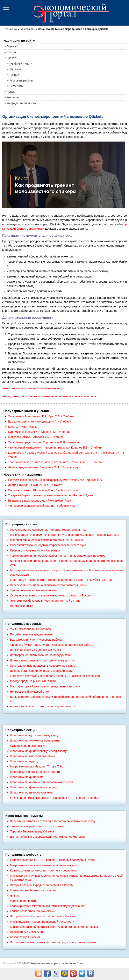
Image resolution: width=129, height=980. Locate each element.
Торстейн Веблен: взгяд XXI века (32, 831)
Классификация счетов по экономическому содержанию (47, 906)
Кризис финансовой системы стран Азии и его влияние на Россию (54, 927)
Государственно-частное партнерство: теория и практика (48, 530)
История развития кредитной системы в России (42, 885)
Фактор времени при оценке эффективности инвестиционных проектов (58, 556)
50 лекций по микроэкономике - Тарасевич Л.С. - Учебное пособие (54, 798)
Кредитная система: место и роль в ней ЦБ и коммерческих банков (55, 676)
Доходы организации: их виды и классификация (42, 671)
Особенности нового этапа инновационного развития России (51, 595)
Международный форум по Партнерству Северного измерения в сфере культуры (64, 535)
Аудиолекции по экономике (28, 746)
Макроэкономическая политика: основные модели (43, 865)
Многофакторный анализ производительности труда (45, 686)
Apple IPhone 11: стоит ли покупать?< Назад (32, 388)
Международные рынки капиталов (33, 681)
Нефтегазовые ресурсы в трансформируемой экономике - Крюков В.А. (55, 480)
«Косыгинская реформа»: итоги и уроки (36, 826)
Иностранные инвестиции (27, 932)
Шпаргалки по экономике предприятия (36, 740)
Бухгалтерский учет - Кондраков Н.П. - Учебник (39, 422)
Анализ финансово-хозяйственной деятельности (42, 706)
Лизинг (14, 896)
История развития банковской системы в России (42, 916)
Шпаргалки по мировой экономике (33, 756)
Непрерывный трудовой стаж (29, 692)
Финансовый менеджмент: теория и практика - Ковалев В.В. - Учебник (55, 447)
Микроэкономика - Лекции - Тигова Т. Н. (36, 766)
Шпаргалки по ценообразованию (32, 792)
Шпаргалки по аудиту (24, 761)
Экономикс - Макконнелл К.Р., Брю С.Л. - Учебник (41, 416)
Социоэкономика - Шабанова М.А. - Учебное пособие (44, 490)
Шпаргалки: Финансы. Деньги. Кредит (35, 772)
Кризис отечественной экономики (32, 911)
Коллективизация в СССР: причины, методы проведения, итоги (52, 860)
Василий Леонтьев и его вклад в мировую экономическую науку (53, 821)
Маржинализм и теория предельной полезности (42, 922)
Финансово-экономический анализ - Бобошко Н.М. (42, 506)
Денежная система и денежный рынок (35, 650)
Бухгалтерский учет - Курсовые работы (36, 640)
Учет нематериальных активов (30, 629)
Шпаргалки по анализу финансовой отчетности (41, 782)
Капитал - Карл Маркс (23, 427)
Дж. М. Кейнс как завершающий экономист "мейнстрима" (48, 837)
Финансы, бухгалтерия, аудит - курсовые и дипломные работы (52, 645)
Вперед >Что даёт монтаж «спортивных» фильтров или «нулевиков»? (49, 397)
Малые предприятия (24, 901)
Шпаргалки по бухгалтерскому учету (34, 735)
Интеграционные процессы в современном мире (42, 666)
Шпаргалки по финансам (26, 777)
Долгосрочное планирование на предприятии (40, 655)
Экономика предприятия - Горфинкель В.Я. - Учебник (44, 442)
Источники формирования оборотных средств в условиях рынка (53, 942)
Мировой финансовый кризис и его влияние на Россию (47, 540)
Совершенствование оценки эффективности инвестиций (48, 545)
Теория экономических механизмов (34, 590)
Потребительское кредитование (31, 634)
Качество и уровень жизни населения (35, 550)
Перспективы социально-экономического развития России (49, 585)
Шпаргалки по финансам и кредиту (33, 787)
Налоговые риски (21, 606)
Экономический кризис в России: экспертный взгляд (45, 601)
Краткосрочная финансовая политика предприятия (44, 870)
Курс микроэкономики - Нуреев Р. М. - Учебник (39, 432)
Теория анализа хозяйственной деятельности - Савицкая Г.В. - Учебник (56, 462)
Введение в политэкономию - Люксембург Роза (39, 501)
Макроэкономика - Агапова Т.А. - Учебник (36, 437)
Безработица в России (25, 937)
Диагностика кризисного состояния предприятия (42, 660)
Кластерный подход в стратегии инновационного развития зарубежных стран (62, 580)
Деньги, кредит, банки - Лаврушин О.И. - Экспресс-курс (45, 467)
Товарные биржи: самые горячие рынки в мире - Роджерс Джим (51, 495)
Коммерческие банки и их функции (33, 890)
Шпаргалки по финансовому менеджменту (38, 751)
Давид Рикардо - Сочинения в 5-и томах (35, 485)
